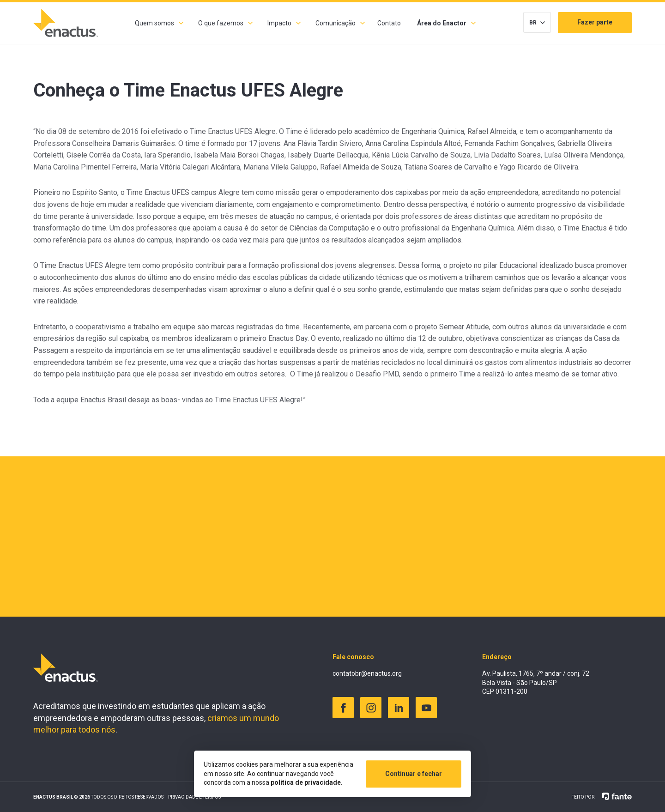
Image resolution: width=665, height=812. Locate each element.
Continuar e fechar (414, 774)
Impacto (279, 23)
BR (533, 23)
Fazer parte (595, 22)
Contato (389, 23)
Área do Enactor (442, 23)
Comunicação (336, 23)
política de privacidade (306, 782)
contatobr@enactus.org (367, 673)
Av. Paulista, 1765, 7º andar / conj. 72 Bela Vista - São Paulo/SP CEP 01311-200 (536, 682)
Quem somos (154, 23)
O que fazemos (221, 23)
